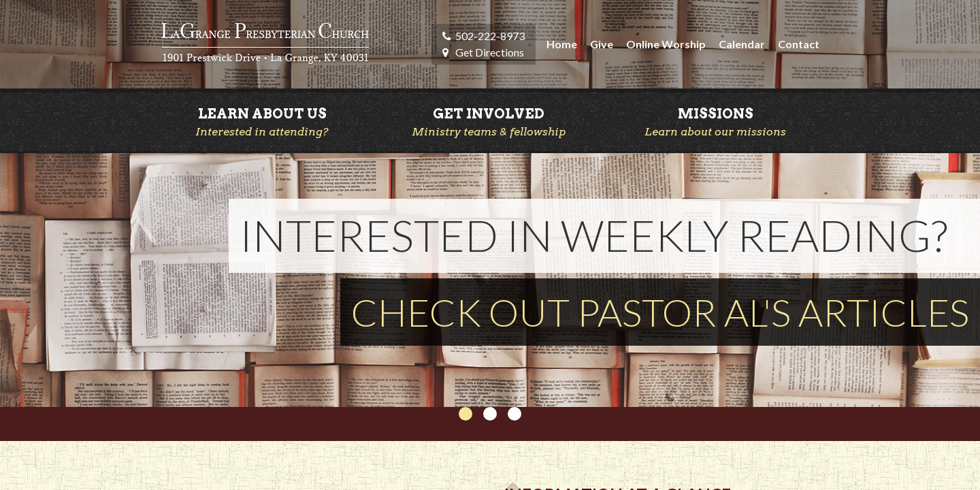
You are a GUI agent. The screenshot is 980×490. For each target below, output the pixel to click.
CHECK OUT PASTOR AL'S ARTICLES (660, 312)
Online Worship (666, 44)
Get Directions (490, 52)
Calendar (742, 44)
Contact (799, 44)
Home (562, 44)
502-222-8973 (490, 36)
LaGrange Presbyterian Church (265, 44)
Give (602, 44)
